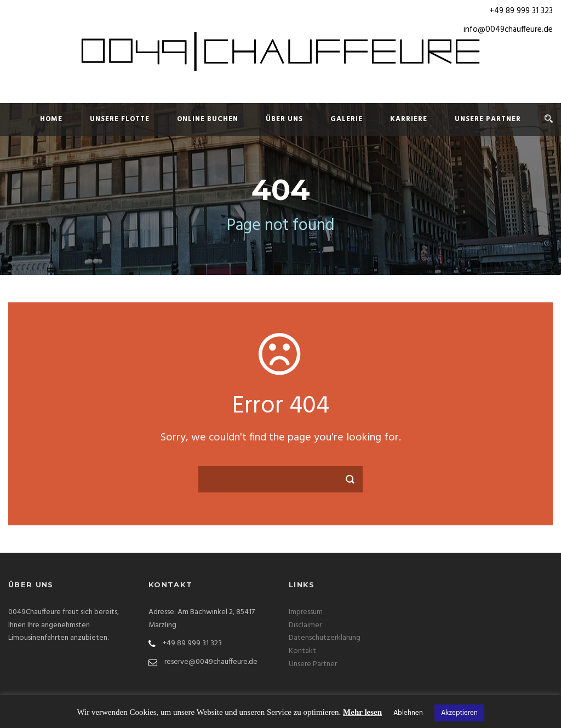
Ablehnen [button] (408, 713)
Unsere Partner (488, 119)
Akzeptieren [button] (459, 713)
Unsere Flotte (120, 119)
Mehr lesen (362, 712)
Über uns (284, 119)
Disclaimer (305, 625)
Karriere (409, 119)
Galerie (347, 119)
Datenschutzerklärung (325, 638)
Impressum (306, 612)
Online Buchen (208, 119)
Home (51, 119)
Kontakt (302, 651)
